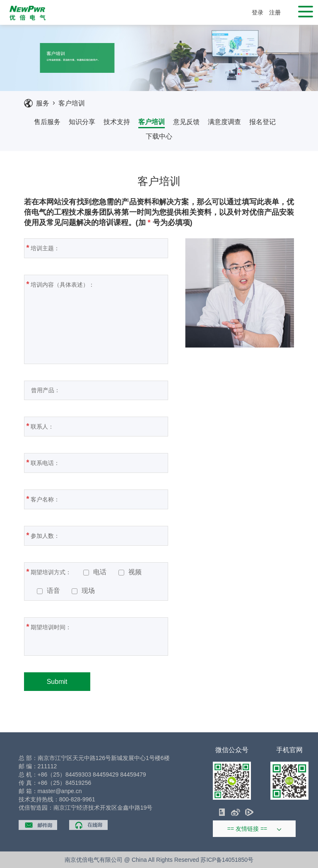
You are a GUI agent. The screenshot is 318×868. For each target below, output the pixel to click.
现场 (83, 591)
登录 (258, 12)
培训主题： (96, 248)
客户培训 (72, 103)
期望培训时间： (79, 636)
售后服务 (47, 122)
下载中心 (159, 136)
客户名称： (96, 499)
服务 (43, 103)
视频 (130, 572)
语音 (48, 591)
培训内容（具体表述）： (94, 318)
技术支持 (117, 122)
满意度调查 (224, 122)
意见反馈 (186, 122)
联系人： (93, 426)
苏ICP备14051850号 (227, 860)
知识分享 (82, 122)
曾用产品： (96, 390)
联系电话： (96, 463)
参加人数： (96, 535)
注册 (275, 12)
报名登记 (263, 122)
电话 (95, 572)
